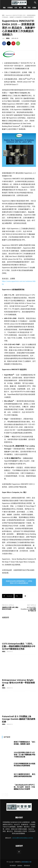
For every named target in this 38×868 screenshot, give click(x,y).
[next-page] (7, 728)
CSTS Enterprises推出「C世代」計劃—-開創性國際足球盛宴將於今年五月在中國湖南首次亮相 (19, 646)
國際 (3, 15)
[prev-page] (3, 728)
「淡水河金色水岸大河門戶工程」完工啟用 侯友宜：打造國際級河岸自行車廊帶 (24, 787)
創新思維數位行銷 (26, 862)
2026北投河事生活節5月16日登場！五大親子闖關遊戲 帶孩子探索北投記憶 (25, 755)
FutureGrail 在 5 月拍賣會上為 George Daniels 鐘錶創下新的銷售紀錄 (19, 719)
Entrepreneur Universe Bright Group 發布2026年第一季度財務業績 (18, 683)
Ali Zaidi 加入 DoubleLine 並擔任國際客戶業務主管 (28, 609)
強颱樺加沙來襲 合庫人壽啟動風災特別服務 (10, 608)
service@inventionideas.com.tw (23, 838)
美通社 (8, 38)
